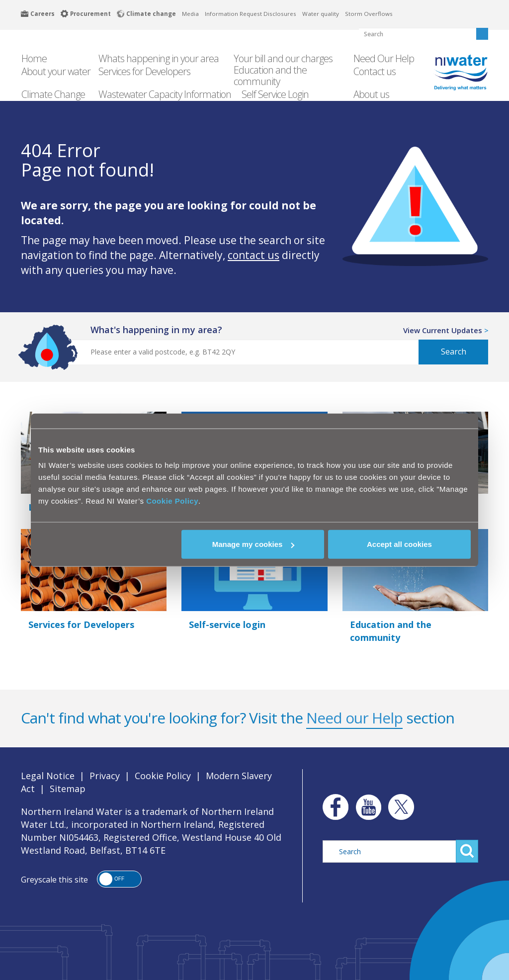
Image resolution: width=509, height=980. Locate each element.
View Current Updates (443, 330)
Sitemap (68, 789)
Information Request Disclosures (251, 14)
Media (190, 14)
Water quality (321, 14)
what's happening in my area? (156, 330)
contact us (254, 255)
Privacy (105, 776)
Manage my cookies (254, 544)
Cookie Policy (172, 501)
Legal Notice (48, 776)
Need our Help (354, 718)
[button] (119, 879)
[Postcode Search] (238, 352)
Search (454, 352)
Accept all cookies (399, 544)
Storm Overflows (369, 14)
